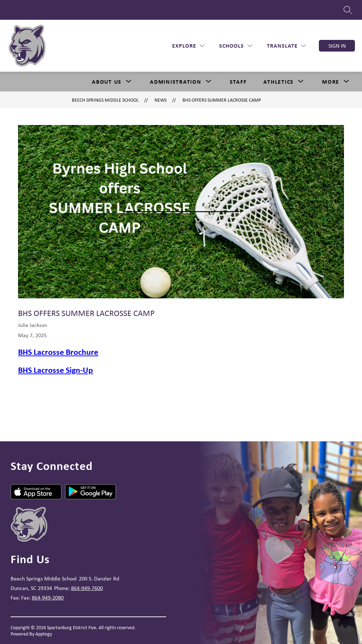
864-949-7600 (87, 588)
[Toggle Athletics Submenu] (301, 82)
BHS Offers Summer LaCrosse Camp (222, 100)
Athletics (279, 82)
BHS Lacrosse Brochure (58, 352)
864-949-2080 (48, 598)
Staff (238, 82)
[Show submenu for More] (331, 82)
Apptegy (44, 634)
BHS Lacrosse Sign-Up (56, 370)
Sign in (337, 46)
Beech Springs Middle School (105, 100)
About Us (107, 82)
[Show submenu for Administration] (176, 82)
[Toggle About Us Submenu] (129, 82)
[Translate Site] (286, 46)
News (160, 100)
